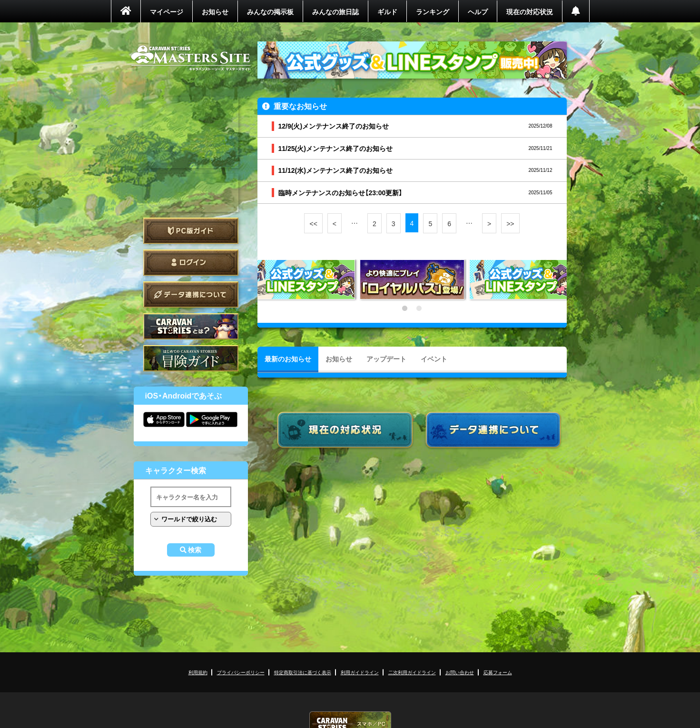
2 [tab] (419, 309)
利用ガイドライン (360, 672)
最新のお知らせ (288, 359)
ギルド (387, 11)
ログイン (191, 263)
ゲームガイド (191, 358)
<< (313, 223)
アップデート (386, 359)
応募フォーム (498, 672)
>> (510, 223)
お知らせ (215, 11)
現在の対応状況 (530, 11)
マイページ (167, 11)
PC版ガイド (191, 231)
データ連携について (191, 294)
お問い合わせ (460, 672)
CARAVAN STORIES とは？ (191, 326)
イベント (434, 359)
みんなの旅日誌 (335, 11)
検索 (195, 550)
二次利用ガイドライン (412, 672)
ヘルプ (478, 11)
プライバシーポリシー (241, 672)
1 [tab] (405, 309)
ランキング (433, 11)
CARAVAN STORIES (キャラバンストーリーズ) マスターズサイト (191, 58)
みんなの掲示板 (270, 11)
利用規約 (198, 672)
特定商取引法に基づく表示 (303, 672)
